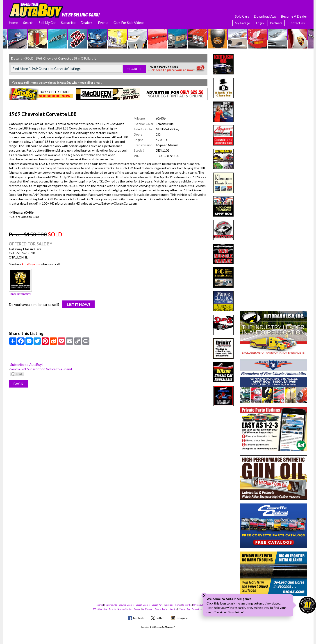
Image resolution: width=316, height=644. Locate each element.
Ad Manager (148, 609)
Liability (173, 609)
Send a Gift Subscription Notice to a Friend (40, 369)
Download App (265, 16)
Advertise (102, 609)
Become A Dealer (294, 16)
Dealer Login (161, 609)
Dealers (87, 23)
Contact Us (297, 23)
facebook (138, 618)
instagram (182, 618)
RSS (94, 609)
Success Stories (125, 609)
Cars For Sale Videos (129, 23)
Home (13, 23)
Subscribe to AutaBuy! (26, 365)
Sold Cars (242, 16)
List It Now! (78, 304)
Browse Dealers (127, 605)
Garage (137, 609)
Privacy (182, 609)
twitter (160, 618)
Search (28, 23)
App (189, 609)
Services (169, 605)
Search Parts (158, 605)
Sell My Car (47, 23)
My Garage (242, 23)
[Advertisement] (273, 82)
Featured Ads (111, 605)
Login (260, 23)
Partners (276, 23)
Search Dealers (143, 605)
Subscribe (68, 23)
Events (103, 23)
